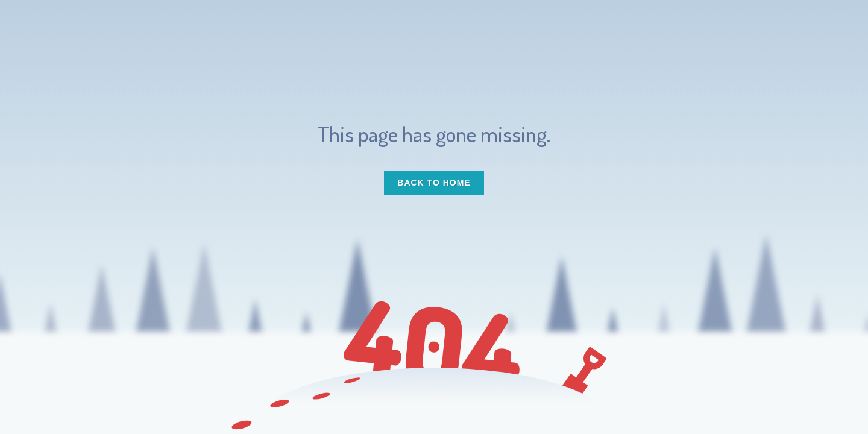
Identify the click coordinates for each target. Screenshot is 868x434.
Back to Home (434, 183)
